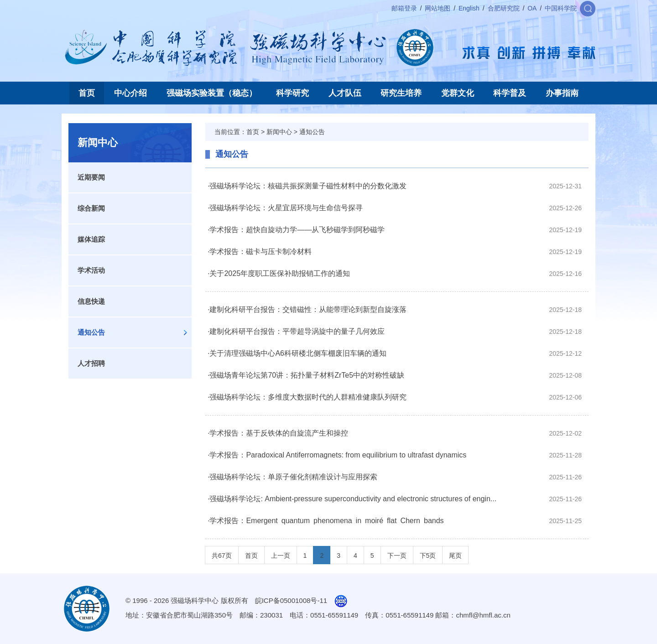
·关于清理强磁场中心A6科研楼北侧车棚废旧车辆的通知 (297, 353)
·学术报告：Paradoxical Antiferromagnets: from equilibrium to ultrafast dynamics (337, 455)
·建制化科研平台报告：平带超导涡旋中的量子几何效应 (296, 331)
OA (532, 8)
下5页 (428, 556)
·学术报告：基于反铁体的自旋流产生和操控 (278, 433)
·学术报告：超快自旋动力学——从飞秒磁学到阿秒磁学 (296, 230)
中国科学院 (561, 8)
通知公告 (91, 332)
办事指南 (562, 93)
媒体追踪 (91, 239)
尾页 (455, 556)
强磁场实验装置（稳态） (212, 93)
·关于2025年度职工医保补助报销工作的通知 (279, 273)
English (469, 8)
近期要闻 (91, 177)
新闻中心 (279, 132)
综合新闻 (91, 208)
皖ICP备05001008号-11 (291, 600)
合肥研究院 (504, 8)
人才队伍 (345, 93)
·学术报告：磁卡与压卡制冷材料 (260, 252)
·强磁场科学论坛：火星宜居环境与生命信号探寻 (285, 208)
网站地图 (438, 8)
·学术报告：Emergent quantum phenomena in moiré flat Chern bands (326, 521)
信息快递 (91, 301)
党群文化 (458, 93)
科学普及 (510, 93)
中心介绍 (130, 93)
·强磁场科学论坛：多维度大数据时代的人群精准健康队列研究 (307, 397)
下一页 (397, 556)
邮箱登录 (404, 8)
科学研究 (292, 93)
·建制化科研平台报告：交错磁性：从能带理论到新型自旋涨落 (307, 309)
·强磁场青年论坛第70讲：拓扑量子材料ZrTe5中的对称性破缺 (306, 375)
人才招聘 (91, 363)
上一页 (281, 556)
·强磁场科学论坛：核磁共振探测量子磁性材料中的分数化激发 (307, 186)
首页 (87, 93)
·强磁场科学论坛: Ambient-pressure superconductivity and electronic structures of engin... (352, 499)
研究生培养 (401, 93)
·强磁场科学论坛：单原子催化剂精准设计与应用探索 (292, 477)
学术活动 (91, 270)
